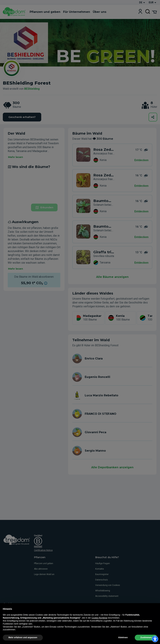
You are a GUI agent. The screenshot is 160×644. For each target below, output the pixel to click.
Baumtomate (104, 201)
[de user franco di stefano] (112, 414)
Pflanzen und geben (44, 563)
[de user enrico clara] (112, 359)
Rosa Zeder (104, 150)
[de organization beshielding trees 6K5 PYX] (83, 155)
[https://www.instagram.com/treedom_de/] (10, 610)
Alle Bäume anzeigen (112, 277)
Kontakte (100, 569)
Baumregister (102, 574)
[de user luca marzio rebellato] (112, 395)
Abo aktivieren (41, 569)
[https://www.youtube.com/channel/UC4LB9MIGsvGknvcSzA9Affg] (16, 610)
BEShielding (32, 89)
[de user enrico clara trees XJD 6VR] (83, 257)
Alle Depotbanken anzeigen (112, 467)
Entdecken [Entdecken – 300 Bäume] (141, 160)
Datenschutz (102, 580)
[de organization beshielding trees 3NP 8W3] (83, 181)
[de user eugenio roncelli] (112, 377)
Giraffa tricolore (104, 252)
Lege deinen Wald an (44, 574)
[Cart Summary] (154, 12)
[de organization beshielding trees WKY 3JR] (83, 206)
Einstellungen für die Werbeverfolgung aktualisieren (42, 640)
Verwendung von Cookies (108, 585)
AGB (51, 636)
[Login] (140, 12)
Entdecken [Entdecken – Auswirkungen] (141, 237)
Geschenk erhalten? (22, 117)
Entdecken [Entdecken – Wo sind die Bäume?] (141, 186)
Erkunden (44, 208)
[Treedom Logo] (15, 12)
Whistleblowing (103, 591)
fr (22, 622)
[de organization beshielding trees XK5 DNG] (83, 232)
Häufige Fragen (103, 563)
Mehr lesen (16, 157)
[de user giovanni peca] (112, 432)
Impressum (42, 636)
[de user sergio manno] (112, 451)
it (5, 622)
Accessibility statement (107, 596)
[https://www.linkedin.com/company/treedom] (20, 610)
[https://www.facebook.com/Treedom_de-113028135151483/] (5, 610)
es (28, 622)
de (16, 622)
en (10, 622)
